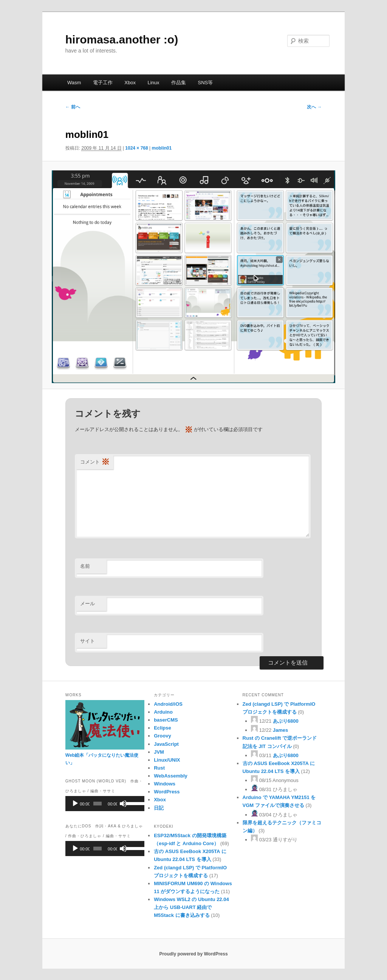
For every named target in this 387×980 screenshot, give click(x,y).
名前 (85, 566)
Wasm (74, 83)
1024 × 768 (136, 148)
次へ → (314, 107)
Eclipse (163, 728)
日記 (159, 808)
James (280, 730)
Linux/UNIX (167, 760)
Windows (165, 784)
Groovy (163, 736)
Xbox (130, 83)
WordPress (167, 792)
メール (87, 604)
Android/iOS (168, 704)
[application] (105, 804)
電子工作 (103, 83)
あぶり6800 (286, 721)
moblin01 (162, 148)
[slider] (98, 804)
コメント (95, 462)
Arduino (163, 712)
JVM (159, 752)
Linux (153, 83)
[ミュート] (123, 804)
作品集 (179, 83)
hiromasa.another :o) (122, 39)
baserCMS (166, 720)
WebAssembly (171, 776)
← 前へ (73, 107)
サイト (87, 641)
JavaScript (166, 744)
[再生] (75, 804)
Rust (159, 768)
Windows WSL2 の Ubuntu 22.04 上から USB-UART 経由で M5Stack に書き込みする (191, 907)
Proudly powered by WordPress (193, 954)
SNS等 (206, 83)
